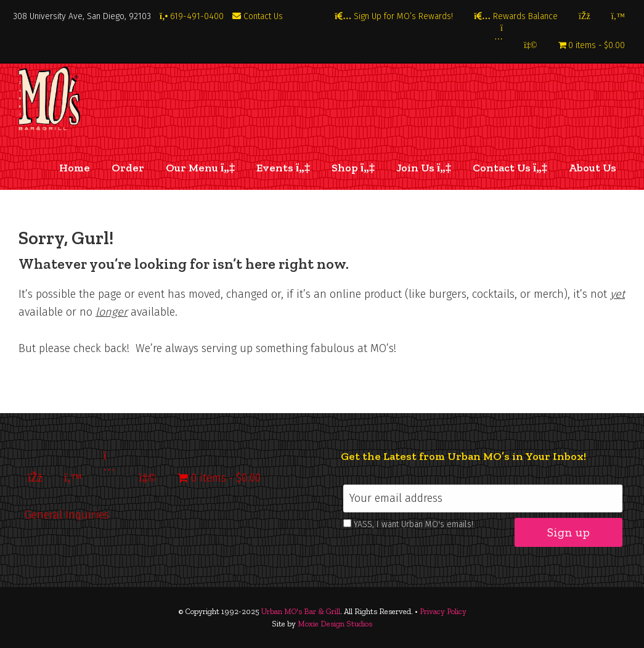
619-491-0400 (192, 16)
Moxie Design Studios (335, 624)
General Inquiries (67, 515)
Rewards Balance (516, 16)
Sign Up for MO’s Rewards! (394, 16)
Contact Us (258, 16)
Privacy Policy (443, 611)
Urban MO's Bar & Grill (301, 611)
